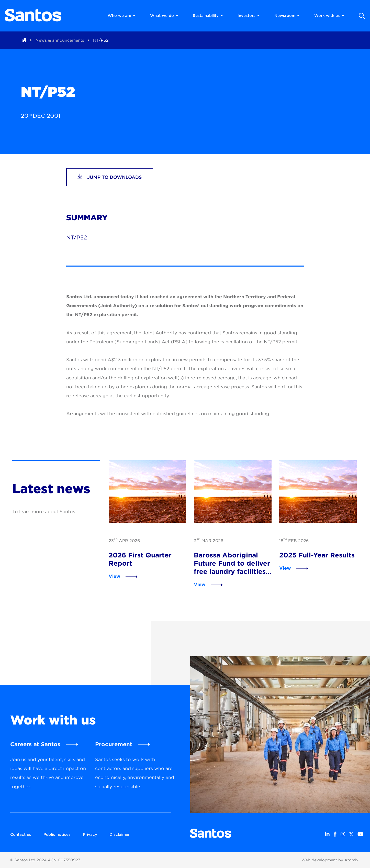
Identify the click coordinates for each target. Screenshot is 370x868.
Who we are (121, 16)
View (115, 576)
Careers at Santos (35, 744)
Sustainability (208, 16)
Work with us (329, 16)
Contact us (21, 834)
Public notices (57, 834)
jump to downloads (110, 177)
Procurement (114, 744)
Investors (249, 16)
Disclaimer (120, 834)
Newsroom (287, 16)
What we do (164, 16)
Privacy (90, 834)
